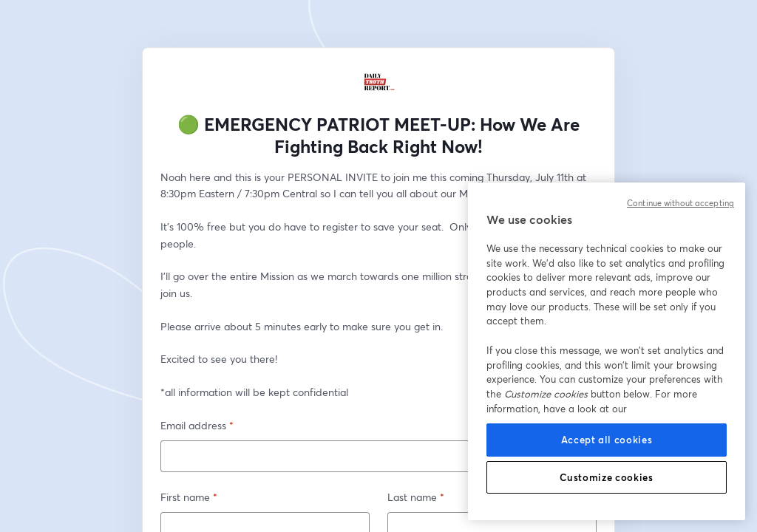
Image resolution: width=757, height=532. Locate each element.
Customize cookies (606, 477)
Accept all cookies (607, 440)
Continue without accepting (680, 203)
